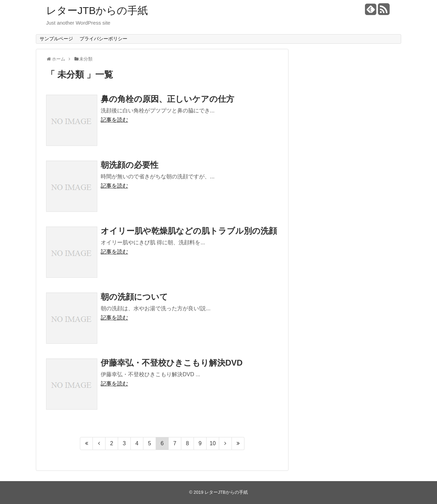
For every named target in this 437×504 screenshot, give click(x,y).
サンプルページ (56, 39)
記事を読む (114, 120)
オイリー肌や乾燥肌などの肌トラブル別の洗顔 (189, 231)
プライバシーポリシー (103, 39)
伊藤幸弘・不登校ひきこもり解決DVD (172, 363)
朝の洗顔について (134, 297)
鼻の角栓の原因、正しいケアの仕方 (167, 99)
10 (213, 443)
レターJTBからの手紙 (97, 10)
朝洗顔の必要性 (130, 165)
